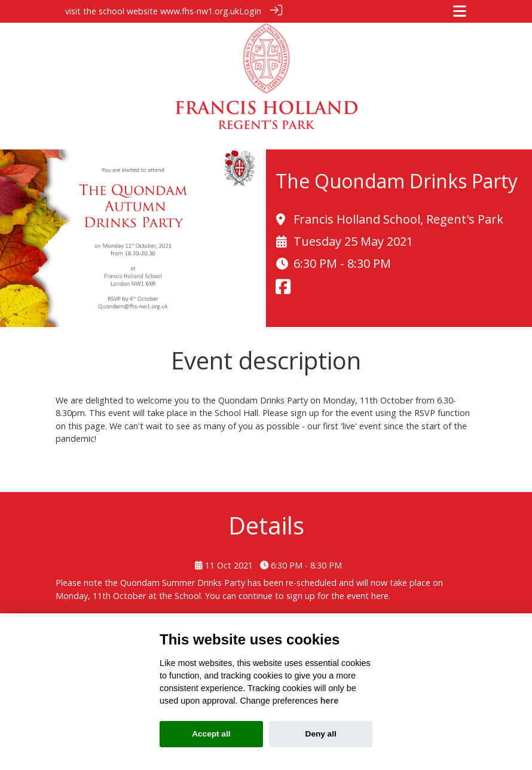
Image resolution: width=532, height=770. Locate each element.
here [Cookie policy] (329, 701)
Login (250, 11)
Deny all (321, 734)
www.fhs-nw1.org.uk (200, 11)
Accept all (211, 734)
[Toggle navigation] (460, 11)
